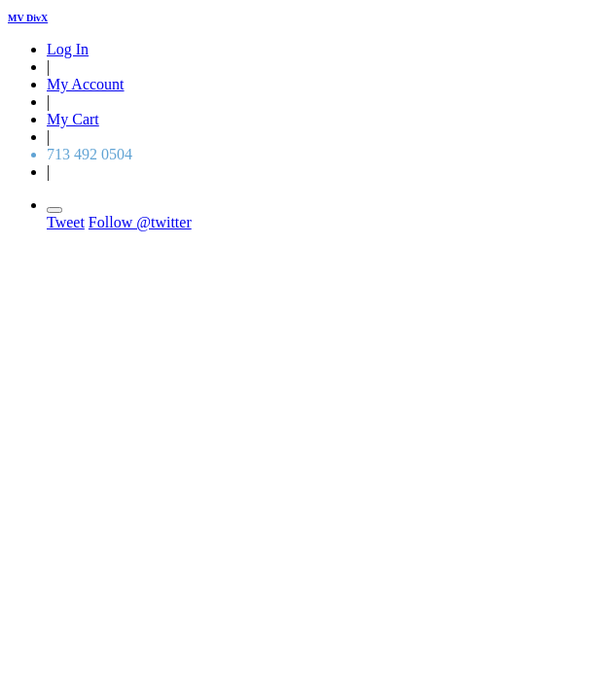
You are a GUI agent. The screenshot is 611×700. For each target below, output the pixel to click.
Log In (68, 49)
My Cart (73, 119)
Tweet (66, 222)
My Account (86, 84)
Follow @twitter (140, 222)
